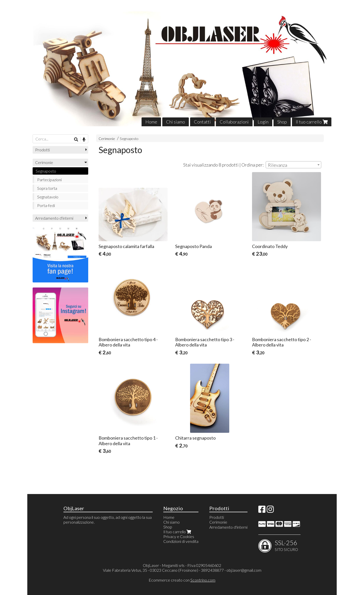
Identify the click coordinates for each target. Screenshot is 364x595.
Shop (282, 122)
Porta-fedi (46, 205)
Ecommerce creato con (182, 580)
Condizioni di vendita (181, 541)
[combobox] (293, 165)
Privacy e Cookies (179, 536)
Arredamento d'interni (54, 218)
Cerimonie (107, 139)
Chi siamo (176, 122)
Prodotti (42, 150)
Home (151, 122)
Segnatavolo (48, 197)
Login (263, 122)
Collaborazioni (234, 122)
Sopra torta (47, 188)
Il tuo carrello (312, 122)
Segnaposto (129, 139)
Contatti (202, 122)
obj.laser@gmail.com (244, 570)
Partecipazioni (49, 180)
